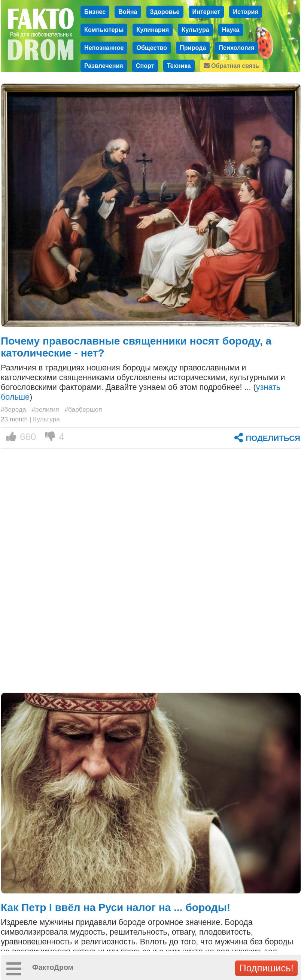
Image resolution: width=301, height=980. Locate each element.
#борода (13, 409)
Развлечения (104, 66)
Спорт (145, 66)
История (246, 12)
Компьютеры (104, 30)
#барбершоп (83, 409)
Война (128, 12)
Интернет (206, 12)
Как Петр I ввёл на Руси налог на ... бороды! (115, 907)
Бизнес (95, 12)
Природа (193, 48)
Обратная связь (232, 66)
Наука (231, 30)
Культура (195, 30)
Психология (236, 48)
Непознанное (104, 48)
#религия (45, 409)
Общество (152, 48)
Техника (179, 66)
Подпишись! (266, 968)
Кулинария (153, 30)
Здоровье (165, 12)
